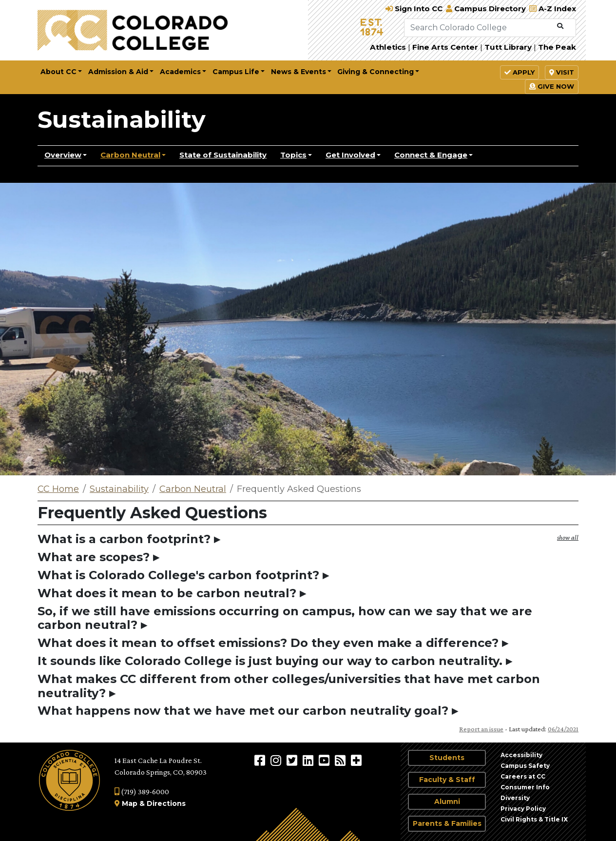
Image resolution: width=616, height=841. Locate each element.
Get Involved (350, 155)
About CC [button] (58, 72)
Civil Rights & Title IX (534, 819)
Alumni (447, 802)
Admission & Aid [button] (118, 72)
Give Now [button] (552, 86)
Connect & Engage (431, 155)
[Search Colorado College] (479, 28)
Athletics (388, 47)
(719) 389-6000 (142, 792)
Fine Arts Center (445, 47)
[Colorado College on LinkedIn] (309, 760)
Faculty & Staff (447, 780)
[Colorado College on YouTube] (325, 760)
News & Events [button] (298, 72)
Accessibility (521, 755)
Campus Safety (525, 766)
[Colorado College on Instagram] (277, 760)
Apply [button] (520, 72)
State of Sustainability (223, 155)
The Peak (557, 47)
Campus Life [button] (236, 72)
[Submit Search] (560, 26)
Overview (63, 155)
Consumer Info (525, 787)
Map (130, 803)
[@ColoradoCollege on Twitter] (293, 760)
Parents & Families (447, 823)
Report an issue (481, 729)
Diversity (515, 798)
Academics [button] (180, 72)
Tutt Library (508, 47)
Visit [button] (562, 72)
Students (447, 758)
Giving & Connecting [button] (375, 72)
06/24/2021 (563, 729)
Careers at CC (523, 776)
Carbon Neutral (130, 155)
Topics (293, 155)
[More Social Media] (356, 760)
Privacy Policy (523, 809)
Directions (166, 803)
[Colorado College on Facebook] (261, 760)
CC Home (58, 489)
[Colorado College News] (341, 760)
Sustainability (122, 119)
